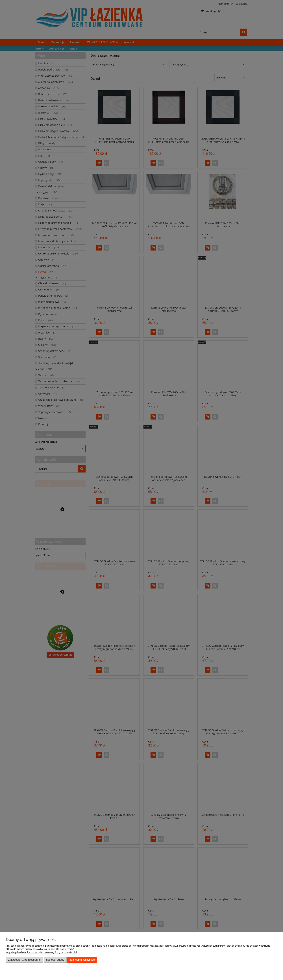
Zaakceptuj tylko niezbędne (24, 960)
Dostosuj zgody (55, 960)
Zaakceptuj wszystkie (82, 960)
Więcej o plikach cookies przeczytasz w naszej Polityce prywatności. (42, 952)
